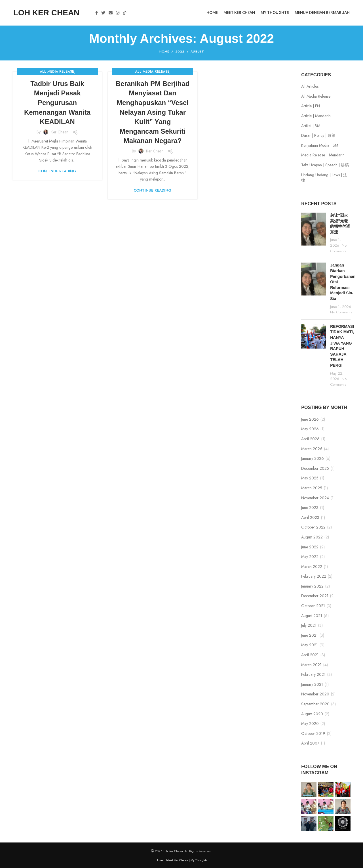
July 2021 (309, 625)
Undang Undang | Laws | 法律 (324, 178)
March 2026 (312, 449)
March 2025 (312, 488)
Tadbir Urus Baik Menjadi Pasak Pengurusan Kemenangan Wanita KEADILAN (57, 103)
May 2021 (310, 645)
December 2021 (315, 596)
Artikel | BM (311, 126)
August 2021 (312, 616)
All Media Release (57, 72)
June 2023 (310, 508)
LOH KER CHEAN (46, 13)
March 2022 (312, 567)
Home (164, 51)
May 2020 (310, 724)
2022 (180, 51)
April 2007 (310, 743)
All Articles (310, 86)
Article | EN (311, 106)
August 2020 (312, 714)
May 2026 (310, 429)
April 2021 (310, 655)
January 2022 (312, 586)
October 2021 (313, 606)
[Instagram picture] (309, 790)
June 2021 (310, 635)
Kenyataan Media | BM (320, 145)
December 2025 (315, 468)
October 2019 (313, 734)
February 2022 (314, 576)
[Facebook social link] (97, 13)
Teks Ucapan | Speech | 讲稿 (325, 165)
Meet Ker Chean (177, 860)
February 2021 (313, 675)
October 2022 (313, 527)
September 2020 (315, 704)
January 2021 (312, 684)
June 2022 (310, 547)
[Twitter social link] (103, 13)
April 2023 (310, 518)
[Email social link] (111, 13)
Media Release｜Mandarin (323, 155)
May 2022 (310, 557)
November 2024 (315, 498)
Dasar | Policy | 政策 (318, 136)
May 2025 (310, 478)
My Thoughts (199, 860)
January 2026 (313, 459)
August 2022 (312, 537)
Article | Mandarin (316, 116)
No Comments (338, 248)
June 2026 (310, 419)
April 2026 (310, 439)
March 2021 (311, 665)
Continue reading (57, 171)
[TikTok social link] (124, 13)
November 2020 (315, 694)
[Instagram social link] (118, 13)
